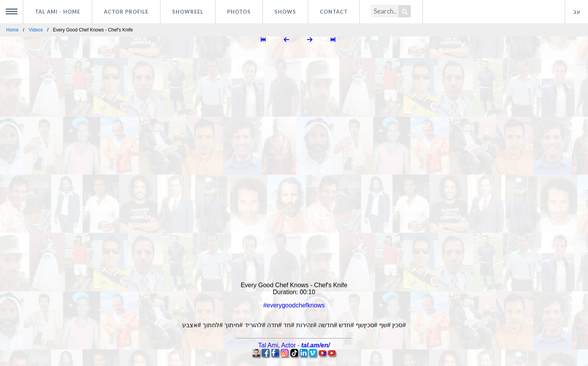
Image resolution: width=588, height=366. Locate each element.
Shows (285, 12)
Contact (334, 12)
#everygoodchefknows (294, 305)
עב (577, 12)
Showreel (188, 12)
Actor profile (126, 12)
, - (294, 345)
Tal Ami (58, 12)
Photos (239, 12)
